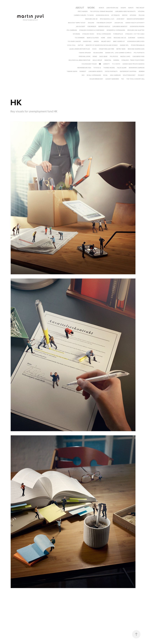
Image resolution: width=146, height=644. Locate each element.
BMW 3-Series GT (119, 41)
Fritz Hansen (83, 11)
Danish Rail (87, 41)
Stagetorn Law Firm (106, 49)
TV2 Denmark (80, 38)
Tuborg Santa (72, 71)
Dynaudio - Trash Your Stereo (133, 60)
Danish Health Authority (135, 23)
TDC (123, 79)
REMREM (142, 71)
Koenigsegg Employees (136, 41)
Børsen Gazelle (104, 26)
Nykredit (83, 71)
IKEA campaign (115, 75)
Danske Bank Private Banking (133, 64)
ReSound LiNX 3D (91, 19)
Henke (95, 56)
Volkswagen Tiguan (89, 64)
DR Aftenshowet (129, 75)
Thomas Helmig (109, 68)
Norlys (101, 8)
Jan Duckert (80, 26)
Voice (94, 49)
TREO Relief (140, 8)
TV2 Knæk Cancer (74, 41)
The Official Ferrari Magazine (101, 11)
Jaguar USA (119, 23)
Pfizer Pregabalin (138, 45)
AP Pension (115, 15)
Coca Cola (71, 45)
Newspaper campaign (137, 68)
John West (120, 19)
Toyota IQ (97, 68)
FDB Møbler (92, 26)
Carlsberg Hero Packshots (125, 11)
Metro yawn (121, 49)
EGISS (109, 38)
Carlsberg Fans (138, 56)
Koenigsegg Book (102, 15)
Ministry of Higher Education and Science (102, 45)
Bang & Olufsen (93, 38)
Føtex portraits (111, 71)
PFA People (114, 56)
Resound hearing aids (136, 49)
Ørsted (125, 15)
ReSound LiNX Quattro (136, 30)
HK (100, 64)
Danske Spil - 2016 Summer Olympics (118, 53)
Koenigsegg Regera (137, 26)
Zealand (91, 23)
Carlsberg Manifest (120, 26)
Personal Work (85, 56)
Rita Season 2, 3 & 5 (107, 19)
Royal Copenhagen (104, 34)
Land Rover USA (112, 8)
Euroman (132, 38)
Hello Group (97, 60)
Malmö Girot (106, 41)
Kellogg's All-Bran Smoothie (79, 60)
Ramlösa (108, 60)
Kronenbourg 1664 (84, 68)
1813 (83, 75)
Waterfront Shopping (128, 71)
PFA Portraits (139, 53)
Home (103, 38)
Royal (105, 75)
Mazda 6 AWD (125, 56)
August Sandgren (112, 79)
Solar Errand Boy (96, 79)
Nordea (116, 60)
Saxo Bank (103, 56)
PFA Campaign (72, 30)
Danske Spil (124, 45)
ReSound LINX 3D (120, 38)
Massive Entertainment (136, 19)
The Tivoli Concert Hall (136, 79)
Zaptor (80, 45)
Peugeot (141, 75)
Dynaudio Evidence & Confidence (92, 30)
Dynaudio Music (88, 34)
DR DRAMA (76, 34)
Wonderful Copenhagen (116, 30)
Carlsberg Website (95, 71)
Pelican (141, 15)
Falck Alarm (122, 68)
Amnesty (106, 64)
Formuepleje (118, 34)
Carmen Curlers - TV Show (84, 15)
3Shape (123, 8)
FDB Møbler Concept (104, 23)
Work (91, 8)
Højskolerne (98, 53)
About (80, 8)
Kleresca (141, 38)
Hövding (141, 11)
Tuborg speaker (85, 53)
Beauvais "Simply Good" (77, 23)
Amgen (96, 41)
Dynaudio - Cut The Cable (135, 34)
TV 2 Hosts (116, 64)
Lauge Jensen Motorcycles (80, 49)
